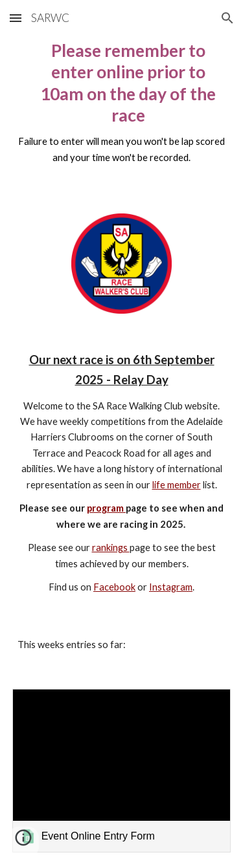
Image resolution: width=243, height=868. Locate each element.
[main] (122, 109)
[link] (122, 771)
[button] (16, 18)
